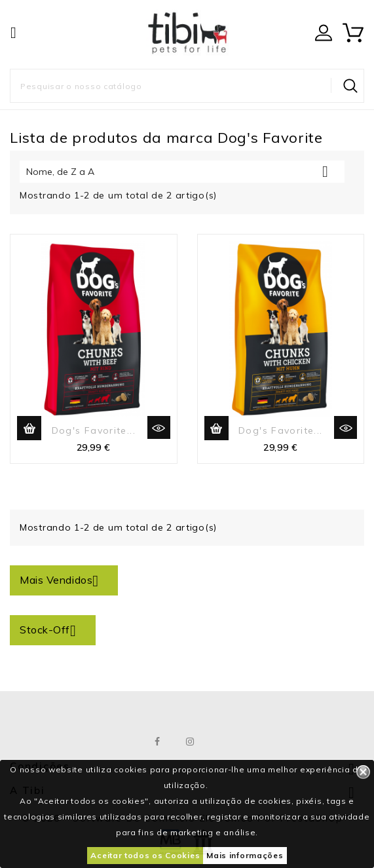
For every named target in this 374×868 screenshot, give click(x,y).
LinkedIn (223, 742)
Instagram (190, 742)
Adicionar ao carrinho (29, 428)
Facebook (158, 742)
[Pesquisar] (187, 86)
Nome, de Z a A (182, 172)
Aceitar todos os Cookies (145, 855)
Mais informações (245, 855)
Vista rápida (159, 427)
